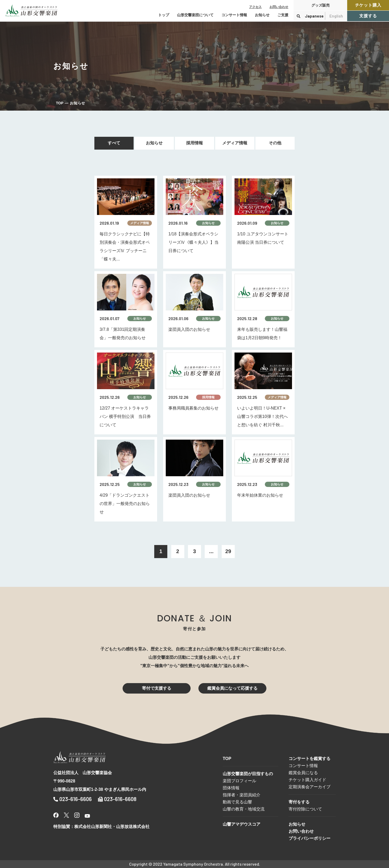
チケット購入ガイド (307, 780)
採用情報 (194, 143)
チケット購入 (368, 5)
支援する (368, 16)
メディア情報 (235, 143)
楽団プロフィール (239, 781)
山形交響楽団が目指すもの (248, 774)
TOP (60, 103)
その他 (275, 143)
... (211, 551)
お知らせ (262, 15)
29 (228, 551)
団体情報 (231, 788)
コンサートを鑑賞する (310, 759)
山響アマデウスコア (242, 824)
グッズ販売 (321, 5)
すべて (114, 143)
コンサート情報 (303, 766)
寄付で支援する (157, 688)
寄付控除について (305, 809)
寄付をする (299, 802)
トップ (164, 15)
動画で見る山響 (237, 802)
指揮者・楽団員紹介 (242, 795)
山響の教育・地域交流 (244, 809)
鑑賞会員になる (303, 773)
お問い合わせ (279, 7)
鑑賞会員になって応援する (232, 688)
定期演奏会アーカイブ (310, 787)
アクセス (255, 7)
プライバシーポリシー (310, 838)
